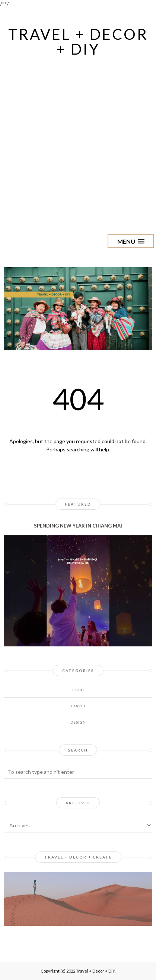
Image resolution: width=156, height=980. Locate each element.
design (78, 722)
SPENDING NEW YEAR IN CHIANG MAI (78, 526)
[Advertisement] (78, 140)
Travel (78, 706)
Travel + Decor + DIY (78, 41)
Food (78, 690)
